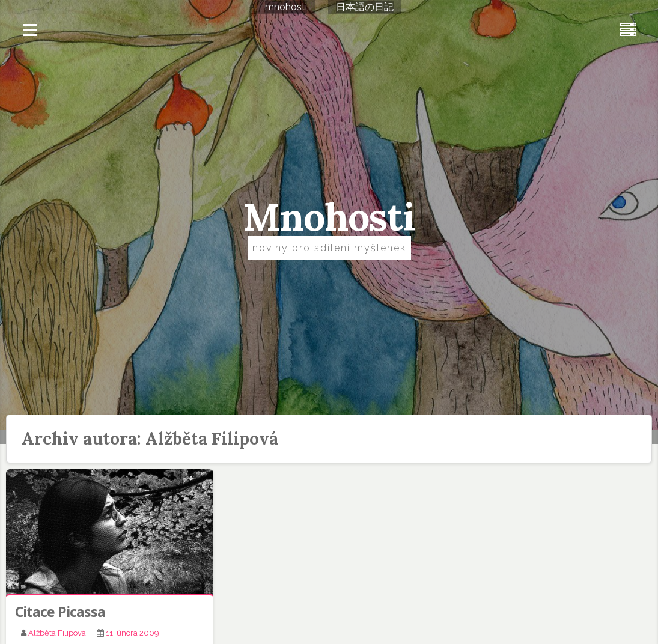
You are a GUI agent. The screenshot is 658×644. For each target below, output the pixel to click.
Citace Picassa (60, 612)
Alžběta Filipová (57, 633)
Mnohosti (329, 217)
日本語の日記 (365, 7)
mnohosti (286, 7)
